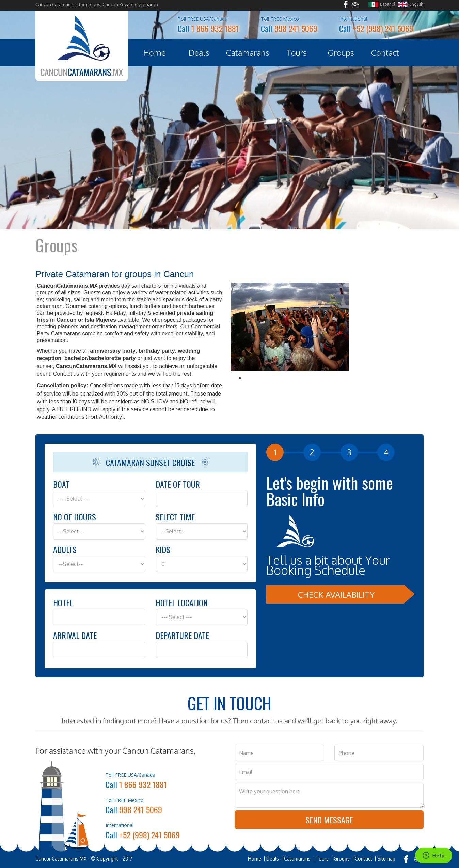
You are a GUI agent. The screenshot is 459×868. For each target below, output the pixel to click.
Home (155, 53)
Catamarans (248, 53)
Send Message (329, 820)
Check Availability (336, 594)
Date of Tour (178, 484)
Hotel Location (182, 602)
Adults (65, 549)
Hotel (63, 602)
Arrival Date (75, 635)
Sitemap (386, 859)
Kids (163, 549)
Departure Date (182, 635)
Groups (341, 53)
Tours (297, 53)
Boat (61, 484)
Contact (385, 53)
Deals (199, 53)
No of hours (75, 517)
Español (382, 5)
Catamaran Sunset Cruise (150, 462)
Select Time (175, 517)
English (410, 5)
